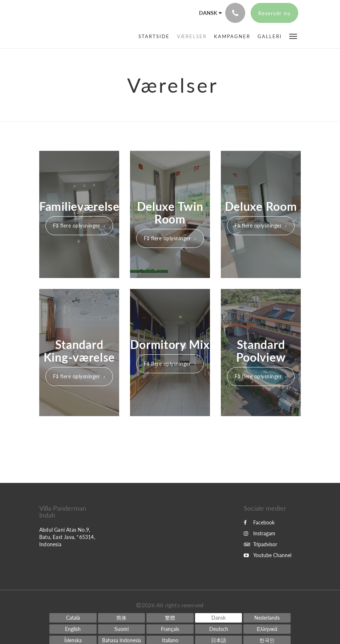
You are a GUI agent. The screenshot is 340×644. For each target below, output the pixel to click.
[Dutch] (267, 618)
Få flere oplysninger (76, 226)
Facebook (259, 522)
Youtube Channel (268, 555)
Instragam (260, 533)
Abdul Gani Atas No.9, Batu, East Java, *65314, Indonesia (67, 537)
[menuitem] (156, 36)
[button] (293, 36)
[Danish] (219, 618)
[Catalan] (73, 618)
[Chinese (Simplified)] (122, 618)
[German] (219, 629)
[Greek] (267, 629)
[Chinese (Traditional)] (170, 618)
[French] (170, 629)
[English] (73, 629)
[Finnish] (122, 629)
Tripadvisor (260, 544)
